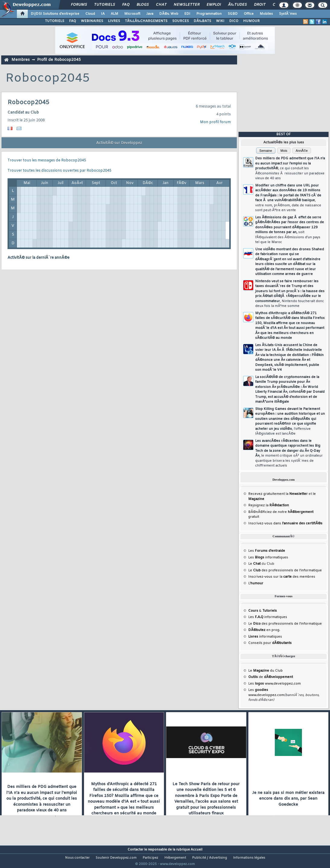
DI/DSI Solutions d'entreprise (55, 14)
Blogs (143, 5)
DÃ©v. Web (169, 14)
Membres (21, 60)
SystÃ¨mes (288, 14)
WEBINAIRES (92, 21)
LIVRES (114, 21)
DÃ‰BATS (202, 21)
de (271, 677)
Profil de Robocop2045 (59, 60)
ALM (114, 14)
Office (249, 14)
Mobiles (266, 14)
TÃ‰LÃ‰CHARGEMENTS (146, 21)
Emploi (214, 5)
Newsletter (187, 5)
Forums (79, 5)
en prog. (264, 630)
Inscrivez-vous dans (285, 523)
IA (103, 14)
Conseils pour (270, 643)
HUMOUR (251, 21)
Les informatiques (268, 557)
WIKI (220, 21)
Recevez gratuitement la (278, 494)
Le (254, 564)
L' (256, 583)
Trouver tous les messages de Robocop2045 (47, 161)
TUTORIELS (55, 21)
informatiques (265, 637)
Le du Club (265, 671)
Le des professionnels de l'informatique (285, 570)
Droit (260, 5)
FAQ (126, 5)
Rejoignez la (269, 505)
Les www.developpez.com (274, 684)
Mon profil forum (215, 122)
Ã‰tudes (237, 5)
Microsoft (132, 14)
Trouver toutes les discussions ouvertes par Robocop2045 (59, 171)
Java (150, 14)
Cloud (90, 14)
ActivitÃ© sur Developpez (119, 143)
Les (267, 551)
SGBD (233, 14)
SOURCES (181, 21)
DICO (234, 21)
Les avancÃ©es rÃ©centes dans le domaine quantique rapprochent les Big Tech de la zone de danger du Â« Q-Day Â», (289, 453)
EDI (187, 14)
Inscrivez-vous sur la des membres (282, 577)
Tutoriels (105, 5)
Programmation (209, 14)
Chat (161, 5)
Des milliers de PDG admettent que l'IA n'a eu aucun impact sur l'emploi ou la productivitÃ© (290, 168)
